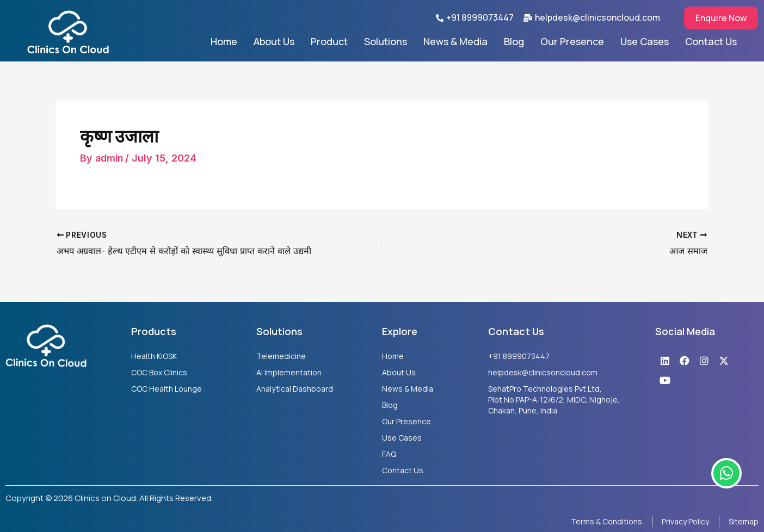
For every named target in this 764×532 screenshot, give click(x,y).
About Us (274, 41)
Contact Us (711, 41)
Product (329, 41)
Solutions (386, 41)
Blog (514, 41)
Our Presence (572, 41)
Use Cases (645, 41)
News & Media (455, 41)
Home (224, 41)
